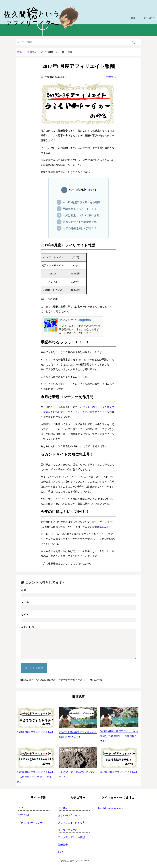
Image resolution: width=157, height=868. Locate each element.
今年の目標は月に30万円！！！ (81, 228)
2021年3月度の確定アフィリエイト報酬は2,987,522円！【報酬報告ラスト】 (119, 736)
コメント (28, 627)
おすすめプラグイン (69, 815)
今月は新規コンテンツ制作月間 (81, 215)
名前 (24, 590)
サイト (25, 615)
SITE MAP (148, 18)
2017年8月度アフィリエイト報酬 (82, 202)
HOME (19, 52)
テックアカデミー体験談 (71, 837)
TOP (133, 18)
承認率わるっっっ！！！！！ (80, 209)
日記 (60, 852)
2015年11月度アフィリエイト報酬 (118, 772)
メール (25, 602)
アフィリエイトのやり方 (71, 823)
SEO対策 (63, 808)
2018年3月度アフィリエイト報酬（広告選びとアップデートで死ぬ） (35, 777)
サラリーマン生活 (68, 830)
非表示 (91, 190)
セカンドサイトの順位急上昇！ (81, 222)
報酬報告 (32, 52)
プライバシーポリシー (30, 823)
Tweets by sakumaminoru (110, 808)
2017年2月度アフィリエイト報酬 (35, 732)
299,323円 (105, 527)
